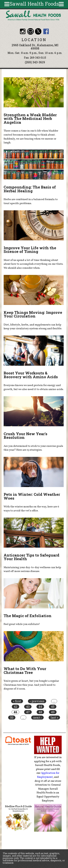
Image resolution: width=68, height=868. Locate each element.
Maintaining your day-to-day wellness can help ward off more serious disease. (32, 569)
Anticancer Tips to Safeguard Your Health (31, 557)
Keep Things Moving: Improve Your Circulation (33, 314)
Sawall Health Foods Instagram (23, 31)
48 (40, 712)
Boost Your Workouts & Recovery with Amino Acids (31, 375)
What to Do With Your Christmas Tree (25, 671)
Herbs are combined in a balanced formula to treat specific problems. (31, 201)
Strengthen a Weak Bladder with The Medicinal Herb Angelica (30, 119)
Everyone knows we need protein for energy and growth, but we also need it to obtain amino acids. (34, 387)
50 (12, 718)
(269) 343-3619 (35, 62)
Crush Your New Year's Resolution (25, 436)
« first (17, 701)
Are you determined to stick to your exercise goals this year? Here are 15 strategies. (33, 448)
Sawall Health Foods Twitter (38, 31)
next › (37, 718)
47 (28, 712)
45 (53, 707)
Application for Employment (48, 775)
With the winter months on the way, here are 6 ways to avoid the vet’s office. (31, 509)
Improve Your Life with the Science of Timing (30, 250)
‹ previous (37, 701)
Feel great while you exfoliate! (22, 624)
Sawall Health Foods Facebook (46, 31)
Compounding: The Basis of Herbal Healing (30, 189)
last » (54, 718)
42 (16, 707)
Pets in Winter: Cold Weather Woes (32, 496)
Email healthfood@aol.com (30, 31)
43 (28, 707)
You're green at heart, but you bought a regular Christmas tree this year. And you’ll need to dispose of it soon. (31, 685)
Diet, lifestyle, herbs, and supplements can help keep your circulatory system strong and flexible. (33, 327)
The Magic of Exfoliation (28, 616)
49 (53, 712)
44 (40, 707)
